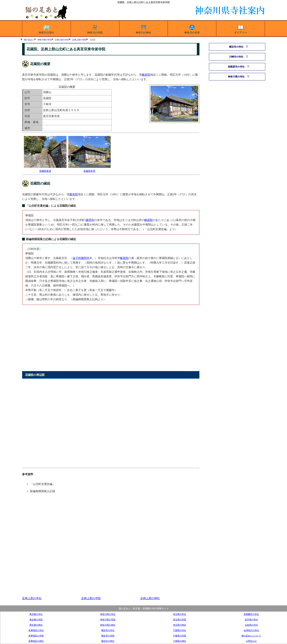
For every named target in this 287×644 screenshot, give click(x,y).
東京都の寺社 (36, 614)
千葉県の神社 (180, 641)
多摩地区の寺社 (36, 630)
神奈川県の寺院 (108, 620)
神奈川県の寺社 (45, 40)
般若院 (146, 75)
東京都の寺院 (36, 620)
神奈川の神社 (143, 29)
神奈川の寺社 (46, 29)
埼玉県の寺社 (180, 614)
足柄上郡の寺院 (79, 40)
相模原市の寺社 (236, 67)
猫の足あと (29, 40)
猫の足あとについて (251, 636)
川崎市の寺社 (236, 57)
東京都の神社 (36, 625)
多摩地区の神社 (36, 641)
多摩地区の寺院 (36, 636)
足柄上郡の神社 (150, 598)
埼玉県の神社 (180, 625)
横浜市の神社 (108, 641)
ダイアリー (241, 29)
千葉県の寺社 (180, 630)
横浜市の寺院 (108, 636)
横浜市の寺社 (236, 47)
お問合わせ (251, 641)
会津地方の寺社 (251, 630)
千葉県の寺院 (180, 636)
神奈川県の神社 (108, 625)
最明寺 (90, 220)
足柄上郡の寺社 (62, 40)
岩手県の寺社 (251, 620)
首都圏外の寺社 (251, 614)
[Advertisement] (111, 340)
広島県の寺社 (251, 625)
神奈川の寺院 (95, 29)
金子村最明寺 (81, 258)
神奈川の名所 (192, 29)
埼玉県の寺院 (180, 620)
